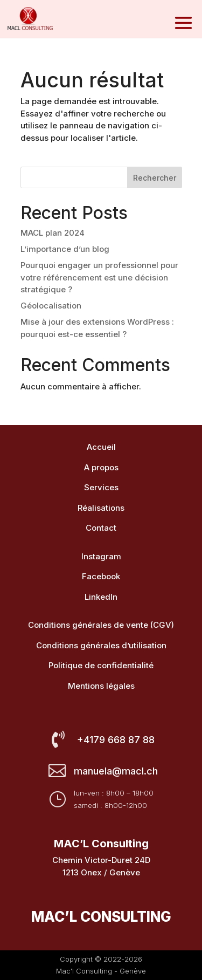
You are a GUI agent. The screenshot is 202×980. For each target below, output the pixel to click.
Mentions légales (101, 686)
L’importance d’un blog (65, 249)
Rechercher (155, 178)
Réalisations (101, 508)
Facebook (101, 576)
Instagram (101, 556)
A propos (101, 467)
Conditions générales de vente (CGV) (101, 625)
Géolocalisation (51, 306)
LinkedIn (101, 597)
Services (101, 487)
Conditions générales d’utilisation (101, 645)
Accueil (101, 447)
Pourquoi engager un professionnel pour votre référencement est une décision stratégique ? (99, 277)
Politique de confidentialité (101, 665)
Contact (101, 528)
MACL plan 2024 (53, 233)
